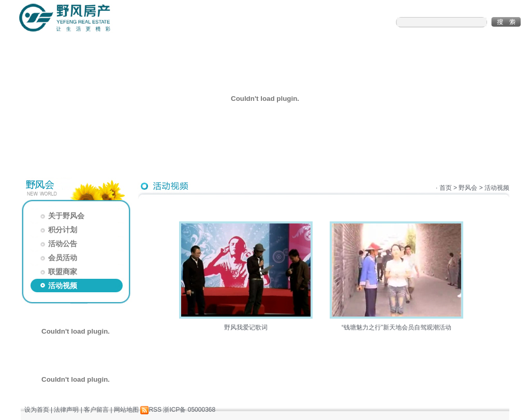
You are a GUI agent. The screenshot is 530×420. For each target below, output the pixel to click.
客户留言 (96, 410)
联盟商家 (58, 272)
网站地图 (126, 410)
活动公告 (58, 244)
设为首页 (37, 410)
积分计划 (58, 230)
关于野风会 (61, 216)
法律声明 (66, 410)
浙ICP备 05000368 (189, 410)
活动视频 (58, 286)
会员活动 (58, 258)
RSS (151, 410)
